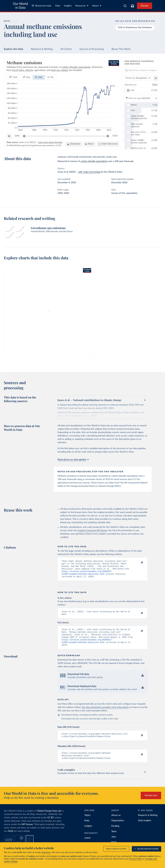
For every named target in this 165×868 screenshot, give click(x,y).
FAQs (11, 838)
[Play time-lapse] (9, 136)
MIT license (27, 831)
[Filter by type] (141, 98)
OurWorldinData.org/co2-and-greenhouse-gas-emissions (31, 145)
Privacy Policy (136, 859)
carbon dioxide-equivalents (94, 161)
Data (58, 6)
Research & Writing (42, 49)
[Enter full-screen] (108, 144)
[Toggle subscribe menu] (132, 6)
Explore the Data (14, 49)
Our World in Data (20, 6)
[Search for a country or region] (141, 70)
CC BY (59, 145)
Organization (118, 827)
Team (114, 838)
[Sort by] (138, 78)
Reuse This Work (121, 49)
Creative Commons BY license (92, 531)
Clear (155, 85)
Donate (145, 6)
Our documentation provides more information (105, 712)
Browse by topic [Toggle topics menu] (42, 6)
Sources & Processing (92, 49)
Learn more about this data (50, 142)
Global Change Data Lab (49, 818)
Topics (87, 822)
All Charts (66, 49)
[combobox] (125, 6)
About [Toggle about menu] (97, 6)
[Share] (89, 144)
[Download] (74, 144)
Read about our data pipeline (73, 460)
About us (116, 822)
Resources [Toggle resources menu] (82, 6)
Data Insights (145, 827)
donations (46, 853)
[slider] (24, 136)
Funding (115, 833)
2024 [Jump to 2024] (115, 136)
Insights (68, 6)
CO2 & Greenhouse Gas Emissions (135, 28)
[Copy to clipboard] (139, 563)
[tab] (14, 77)
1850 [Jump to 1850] (17, 136)
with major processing (89, 172)
